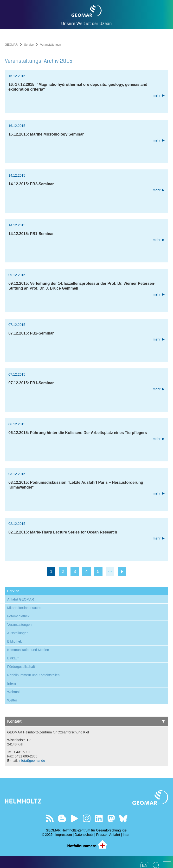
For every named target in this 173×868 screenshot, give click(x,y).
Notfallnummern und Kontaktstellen (33, 675)
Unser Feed (50, 818)
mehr (157, 95)
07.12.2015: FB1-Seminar (31, 383)
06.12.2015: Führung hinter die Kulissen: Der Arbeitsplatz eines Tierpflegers (78, 433)
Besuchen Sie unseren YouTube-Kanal (74, 818)
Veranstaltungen (19, 625)
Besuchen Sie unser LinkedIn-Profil (99, 818)
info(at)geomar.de (32, 761)
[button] (167, 861)
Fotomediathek (18, 616)
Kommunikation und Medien (28, 650)
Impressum (64, 835)
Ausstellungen (18, 633)
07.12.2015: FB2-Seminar (31, 333)
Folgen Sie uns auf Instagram (86, 818)
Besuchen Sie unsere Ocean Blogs (62, 818)
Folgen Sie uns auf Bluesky (123, 818)
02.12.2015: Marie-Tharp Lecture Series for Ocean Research (63, 532)
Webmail (14, 692)
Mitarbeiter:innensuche (24, 608)
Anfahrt (115, 835)
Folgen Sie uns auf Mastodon (111, 818)
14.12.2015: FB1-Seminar (31, 234)
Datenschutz (84, 835)
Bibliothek (15, 641)
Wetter (12, 700)
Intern (12, 683)
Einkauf (13, 658)
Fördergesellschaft (21, 667)
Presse (102, 835)
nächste (122, 572)
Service (29, 45)
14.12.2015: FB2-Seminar (31, 184)
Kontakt (86, 721)
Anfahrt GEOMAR (21, 599)
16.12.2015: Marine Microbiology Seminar (46, 134)
